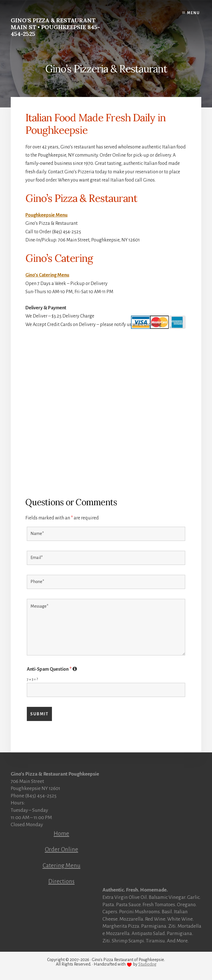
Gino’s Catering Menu (47, 275)
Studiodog (147, 964)
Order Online (62, 849)
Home (61, 834)
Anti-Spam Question (52, 669)
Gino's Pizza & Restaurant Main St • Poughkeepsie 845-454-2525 (55, 27)
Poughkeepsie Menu (46, 215)
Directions (61, 881)
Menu (194, 13)
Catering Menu (62, 865)
